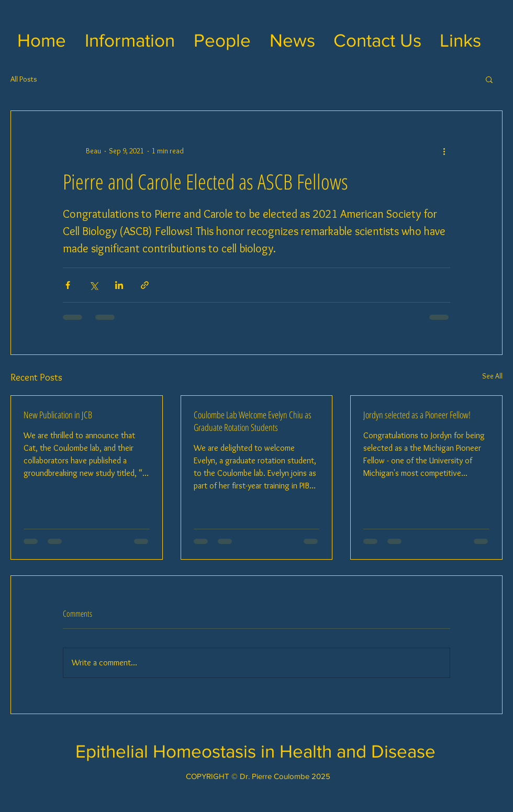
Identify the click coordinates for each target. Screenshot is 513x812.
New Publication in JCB (58, 415)
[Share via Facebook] (68, 285)
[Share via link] (145, 285)
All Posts (24, 79)
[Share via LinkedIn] (119, 285)
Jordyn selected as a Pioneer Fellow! (417, 415)
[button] (130, 41)
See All (492, 376)
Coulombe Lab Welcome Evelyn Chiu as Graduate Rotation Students (253, 421)
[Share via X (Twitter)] (93, 285)
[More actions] (444, 151)
